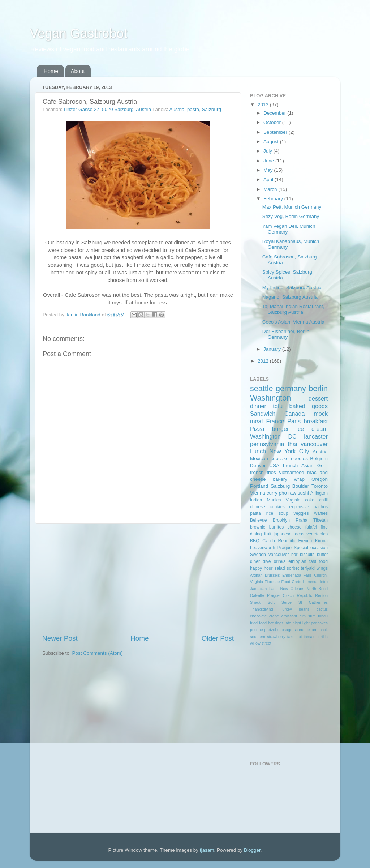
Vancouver (278, 555)
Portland (259, 486)
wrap (299, 479)
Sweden (258, 555)
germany (291, 388)
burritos (276, 527)
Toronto (320, 486)
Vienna (258, 493)
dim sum (308, 616)
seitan (311, 630)
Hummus (311, 582)
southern (258, 637)
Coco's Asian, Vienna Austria (293, 322)
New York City (289, 451)
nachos (321, 507)
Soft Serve (280, 602)
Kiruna (321, 541)
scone (299, 630)
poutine (256, 630)
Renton (321, 595)
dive (267, 561)
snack (323, 630)
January (273, 349)
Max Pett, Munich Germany (292, 207)
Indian (256, 500)
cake (310, 500)
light (306, 623)
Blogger (252, 850)
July (268, 151)
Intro (324, 582)
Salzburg (212, 109)
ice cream (312, 429)
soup (283, 513)
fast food (319, 561)
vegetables (317, 534)
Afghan (256, 575)
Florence (272, 582)
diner (255, 561)
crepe (274, 616)
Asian (307, 465)
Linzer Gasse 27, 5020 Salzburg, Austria (108, 109)
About (78, 71)
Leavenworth (263, 548)
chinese (258, 507)
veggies (301, 513)
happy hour (261, 568)
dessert (318, 398)
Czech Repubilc (279, 541)
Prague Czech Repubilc (290, 595)
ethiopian (297, 561)
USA (274, 465)
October (273, 122)
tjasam (207, 850)
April (269, 179)
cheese (294, 527)
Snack (255, 602)
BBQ (255, 541)
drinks (280, 561)
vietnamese (291, 472)
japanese (282, 534)
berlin (318, 388)
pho (283, 493)
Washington (270, 398)
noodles (299, 459)
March (271, 189)
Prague (285, 548)
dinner (258, 406)
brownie (258, 527)
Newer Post (60, 638)
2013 (264, 105)
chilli (323, 500)
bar (294, 555)
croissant (289, 616)
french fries (263, 472)
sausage (285, 630)
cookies (277, 507)
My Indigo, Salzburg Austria (292, 288)
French (305, 541)
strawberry (276, 637)
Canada (295, 414)
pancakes (319, 623)
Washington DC (273, 436)
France (275, 421)
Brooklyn (281, 520)
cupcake (279, 459)
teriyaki (307, 568)
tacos (299, 534)
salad (280, 568)
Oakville (257, 595)
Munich (274, 500)
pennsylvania (267, 444)
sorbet (293, 568)
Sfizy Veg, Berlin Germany (291, 216)
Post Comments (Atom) (98, 653)
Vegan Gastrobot (78, 33)
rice (270, 513)
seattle (262, 388)
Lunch (258, 451)
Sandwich (263, 414)
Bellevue (259, 520)
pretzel (270, 630)
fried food (258, 623)
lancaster (316, 436)
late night (293, 623)
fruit (268, 534)
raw (292, 493)
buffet (322, 555)
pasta (193, 109)
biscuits (307, 555)
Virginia (293, 500)
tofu (278, 406)
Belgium (319, 459)
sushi (304, 493)
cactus (322, 609)
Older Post (218, 638)
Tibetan (320, 520)
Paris (294, 421)
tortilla (322, 637)
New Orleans (292, 589)
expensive (299, 507)
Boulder (301, 486)
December (275, 113)
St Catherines (313, 602)
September (276, 132)
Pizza (257, 429)
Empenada (292, 575)
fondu (323, 616)
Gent (322, 465)
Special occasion (311, 548)
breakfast (316, 421)
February (274, 199)
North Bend (317, 589)
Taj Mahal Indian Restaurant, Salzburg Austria (293, 309)
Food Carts (291, 582)
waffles (321, 513)
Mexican (259, 459)
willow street (261, 643)
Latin (273, 589)
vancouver (314, 444)
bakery (280, 479)
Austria (177, 109)
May (269, 170)
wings (322, 568)
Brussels (272, 575)
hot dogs (276, 623)
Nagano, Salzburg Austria (290, 297)
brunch (290, 465)
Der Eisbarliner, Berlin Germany (286, 334)
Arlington (319, 493)
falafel (311, 527)
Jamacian (258, 589)
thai (292, 444)
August (272, 142)
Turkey (286, 609)
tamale (310, 637)
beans (304, 609)
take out (295, 637)
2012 (264, 361)
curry (272, 493)
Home (51, 71)
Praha (301, 520)
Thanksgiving (262, 609)
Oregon (320, 479)
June (269, 161)
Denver (258, 465)
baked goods (309, 406)
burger (281, 429)
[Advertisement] (138, 579)
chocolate (258, 616)
